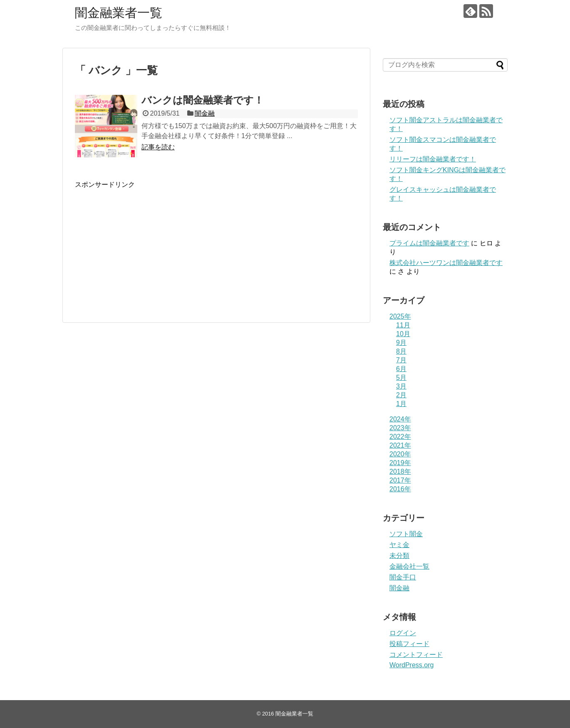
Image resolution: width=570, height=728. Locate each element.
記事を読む (158, 147)
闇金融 (205, 113)
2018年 (400, 472)
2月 (401, 395)
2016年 (400, 489)
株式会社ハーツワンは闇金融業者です (446, 263)
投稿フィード (409, 644)
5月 (401, 378)
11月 (403, 325)
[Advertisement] (145, 254)
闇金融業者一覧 (119, 13)
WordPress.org (411, 665)
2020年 (400, 454)
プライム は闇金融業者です (429, 243)
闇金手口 (403, 577)
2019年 (400, 463)
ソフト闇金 (406, 534)
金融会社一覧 (409, 566)
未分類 (399, 556)
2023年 (400, 428)
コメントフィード (416, 655)
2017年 (400, 480)
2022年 (400, 437)
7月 (401, 360)
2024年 (400, 419)
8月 (401, 351)
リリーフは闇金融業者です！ (433, 159)
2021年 (400, 445)
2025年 (400, 316)
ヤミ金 (399, 545)
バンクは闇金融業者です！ (203, 100)
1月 (401, 404)
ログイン (403, 633)
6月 (401, 369)
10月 (403, 334)
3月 (401, 386)
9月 (401, 343)
